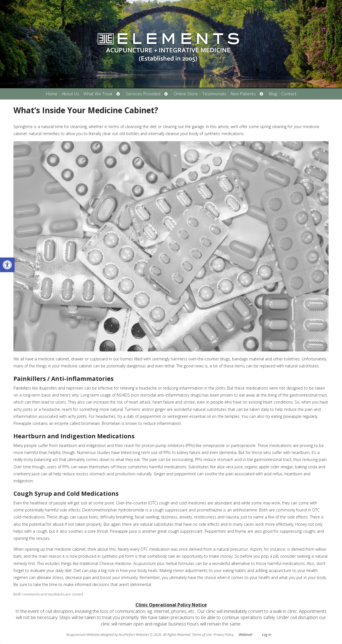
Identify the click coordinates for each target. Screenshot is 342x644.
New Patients (243, 94)
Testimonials (214, 94)
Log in (267, 635)
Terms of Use (202, 635)
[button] (7, 265)
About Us (70, 94)
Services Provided (143, 94)
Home (52, 94)
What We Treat (98, 94)
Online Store (186, 94)
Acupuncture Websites (83, 635)
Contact (289, 94)
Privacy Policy (223, 635)
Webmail (245, 635)
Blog (273, 94)
